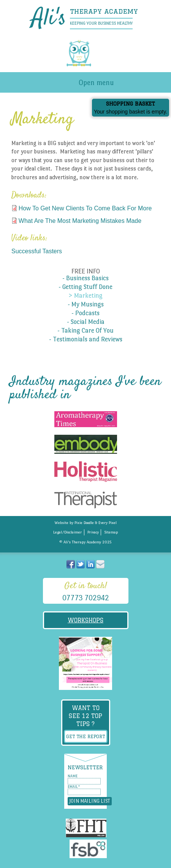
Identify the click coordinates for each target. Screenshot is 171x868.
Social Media (88, 322)
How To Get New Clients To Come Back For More (85, 208)
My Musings (88, 305)
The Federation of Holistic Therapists (86, 829)
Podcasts (87, 313)
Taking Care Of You (87, 331)
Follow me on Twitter (81, 564)
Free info (86, 271)
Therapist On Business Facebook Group (85, 663)
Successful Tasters (37, 251)
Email (74, 787)
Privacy (93, 532)
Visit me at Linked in (90, 564)
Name (73, 776)
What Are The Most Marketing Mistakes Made (80, 221)
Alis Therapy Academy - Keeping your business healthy (85, 53)
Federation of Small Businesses (88, 850)
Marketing (88, 296)
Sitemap (111, 532)
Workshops (85, 620)
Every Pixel (108, 523)
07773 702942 (86, 598)
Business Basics (87, 278)
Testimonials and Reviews (88, 339)
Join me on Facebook (71, 564)
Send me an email (100, 564)
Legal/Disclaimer (68, 532)
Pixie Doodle (84, 523)
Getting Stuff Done (87, 287)
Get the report (85, 736)
